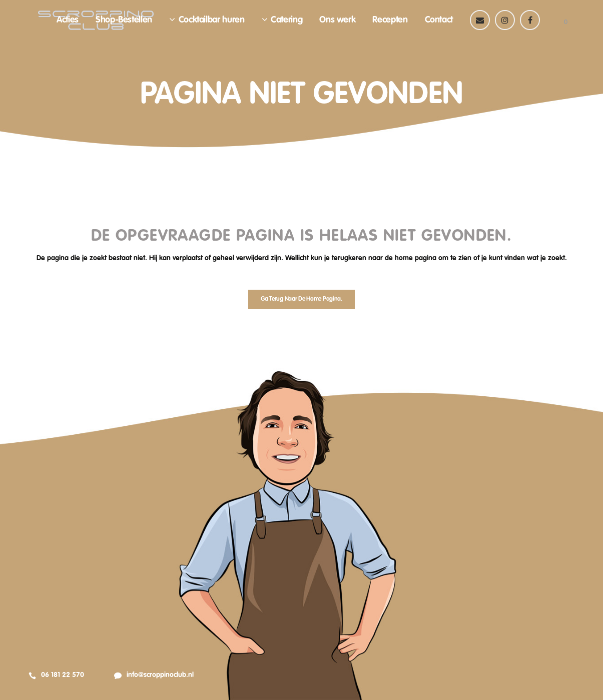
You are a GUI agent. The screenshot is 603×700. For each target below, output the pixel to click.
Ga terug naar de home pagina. (301, 299)
